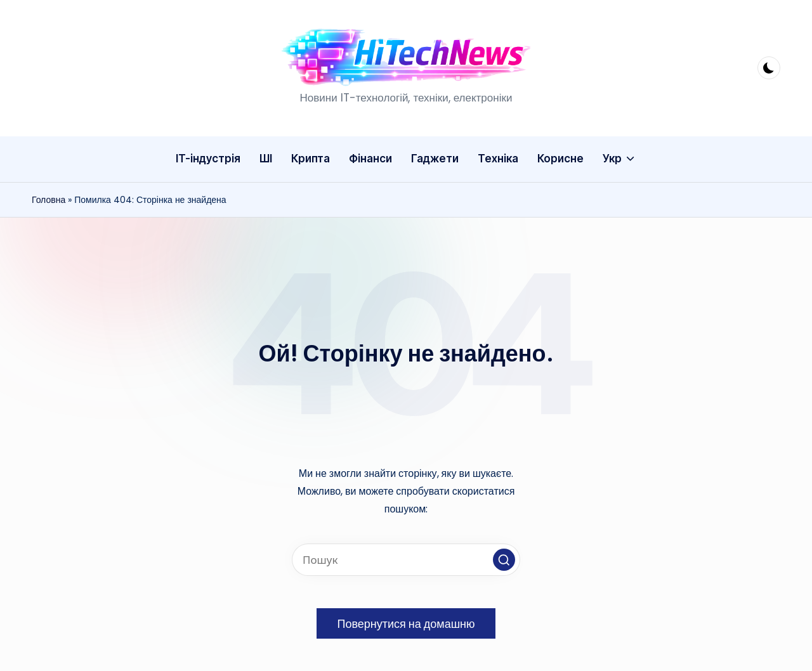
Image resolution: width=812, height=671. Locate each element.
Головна (49, 200)
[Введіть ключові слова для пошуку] (406, 560)
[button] (504, 560)
